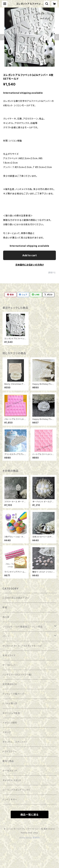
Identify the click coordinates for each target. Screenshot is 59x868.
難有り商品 (8, 761)
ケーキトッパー (10, 665)
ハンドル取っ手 (10, 703)
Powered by (30, 838)
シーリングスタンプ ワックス (16, 790)
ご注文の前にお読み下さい (16, 598)
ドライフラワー (10, 751)
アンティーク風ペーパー (14, 694)
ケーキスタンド (10, 771)
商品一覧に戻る (30, 815)
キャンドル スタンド (12, 780)
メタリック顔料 (10, 723)
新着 (5, 607)
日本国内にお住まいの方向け (30, 265)
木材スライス (9, 655)
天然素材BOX (10, 684)
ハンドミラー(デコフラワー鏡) (17, 675)
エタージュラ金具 (11, 713)
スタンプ (7, 732)
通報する (52, 273)
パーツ (6, 636)
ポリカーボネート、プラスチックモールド (22, 646)
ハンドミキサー (10, 799)
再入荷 (6, 617)
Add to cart (29, 255)
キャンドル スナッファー (15, 742)
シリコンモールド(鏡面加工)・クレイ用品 (23, 627)
